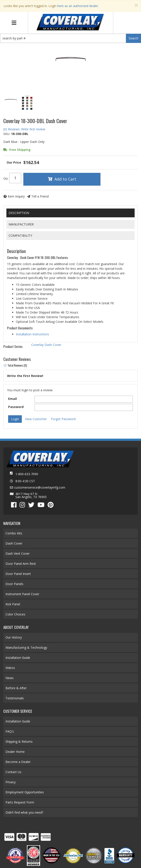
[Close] (136, 5)
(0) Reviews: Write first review (24, 129)
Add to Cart (65, 179)
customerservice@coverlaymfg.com (40, 488)
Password (16, 407)
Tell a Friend (40, 196)
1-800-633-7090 (27, 474)
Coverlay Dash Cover (46, 345)
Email (12, 399)
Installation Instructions (32, 334)
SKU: (7, 134)
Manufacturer (21, 224)
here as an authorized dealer (78, 6)
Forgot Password (63, 419)
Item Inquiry (16, 196)
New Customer (36, 419)
